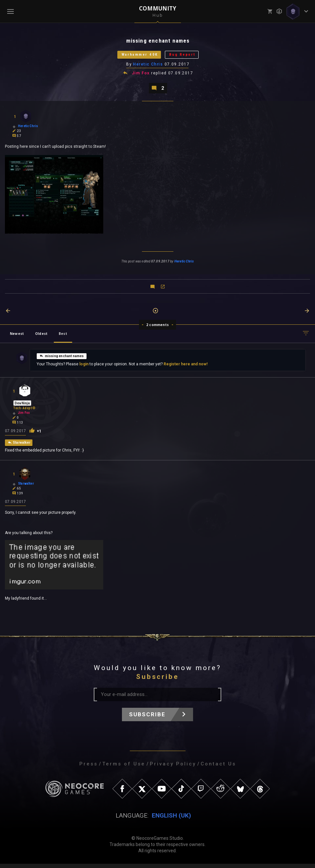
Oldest (41, 337)
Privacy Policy (173, 768)
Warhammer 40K (135, 56)
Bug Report (188, 56)
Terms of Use (124, 768)
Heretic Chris (148, 67)
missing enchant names (62, 359)
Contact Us (218, 768)
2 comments (157, 328)
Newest (17, 337)
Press (89, 768)
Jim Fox (141, 76)
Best (63, 337)
